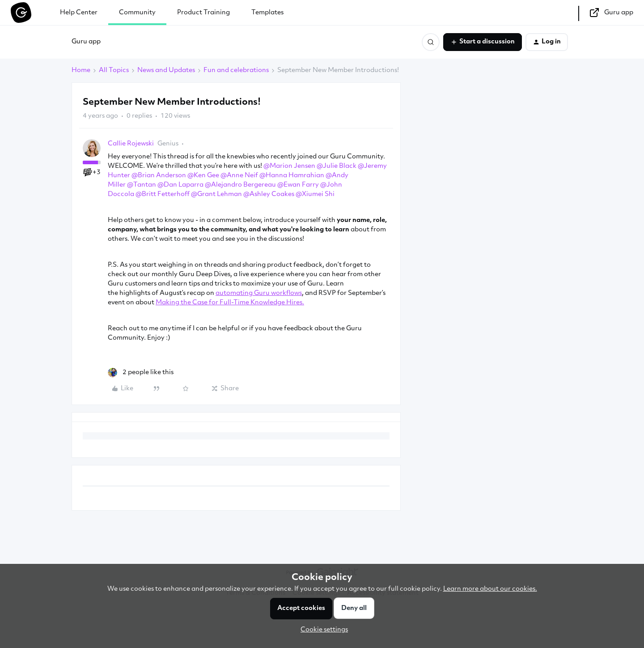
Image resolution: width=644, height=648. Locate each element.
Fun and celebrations (236, 70)
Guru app (86, 42)
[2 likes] (141, 373)
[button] (483, 42)
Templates (267, 13)
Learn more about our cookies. (490, 589)
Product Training (203, 13)
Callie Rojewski (131, 144)
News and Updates (166, 70)
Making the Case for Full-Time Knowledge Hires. (230, 303)
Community (137, 13)
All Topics (114, 70)
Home (81, 70)
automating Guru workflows (259, 293)
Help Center (79, 13)
